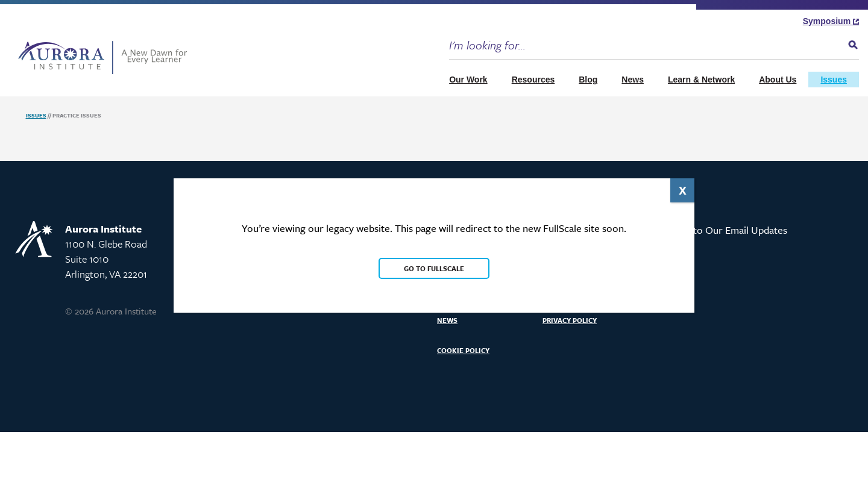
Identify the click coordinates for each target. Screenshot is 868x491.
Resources (533, 80)
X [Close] (683, 190)
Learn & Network (701, 80)
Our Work (468, 80)
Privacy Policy (570, 320)
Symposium (831, 21)
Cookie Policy (463, 350)
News (633, 80)
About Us (778, 80)
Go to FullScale (434, 268)
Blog (588, 80)
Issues (834, 80)
